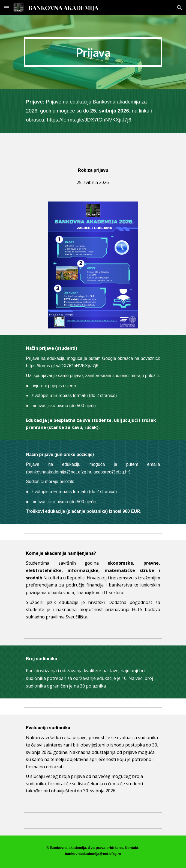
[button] (7, 8)
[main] (93, 52)
